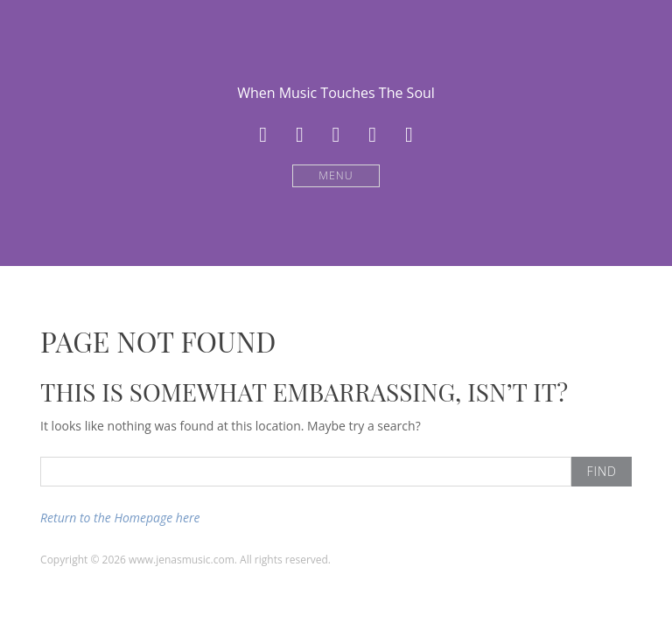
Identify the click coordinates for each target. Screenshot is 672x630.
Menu (336, 175)
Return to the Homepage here (120, 518)
